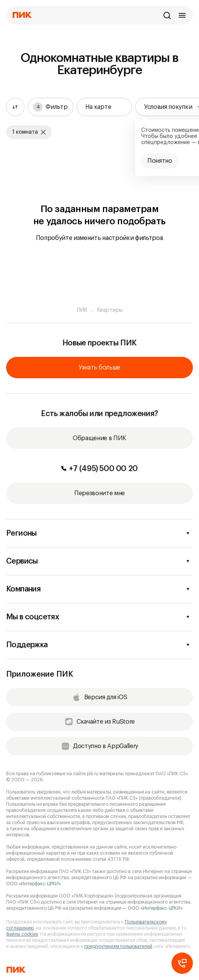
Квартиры (110, 310)
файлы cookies (22, 934)
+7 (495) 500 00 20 (99, 469)
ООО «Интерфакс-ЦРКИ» (33, 884)
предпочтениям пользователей (118, 946)
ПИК (82, 310)
